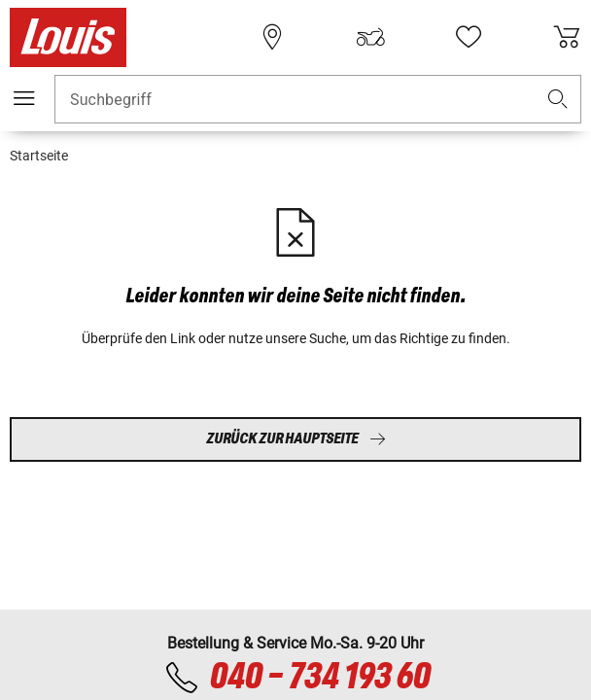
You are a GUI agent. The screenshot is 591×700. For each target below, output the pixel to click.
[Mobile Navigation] (24, 98)
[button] (558, 100)
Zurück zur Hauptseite (296, 439)
